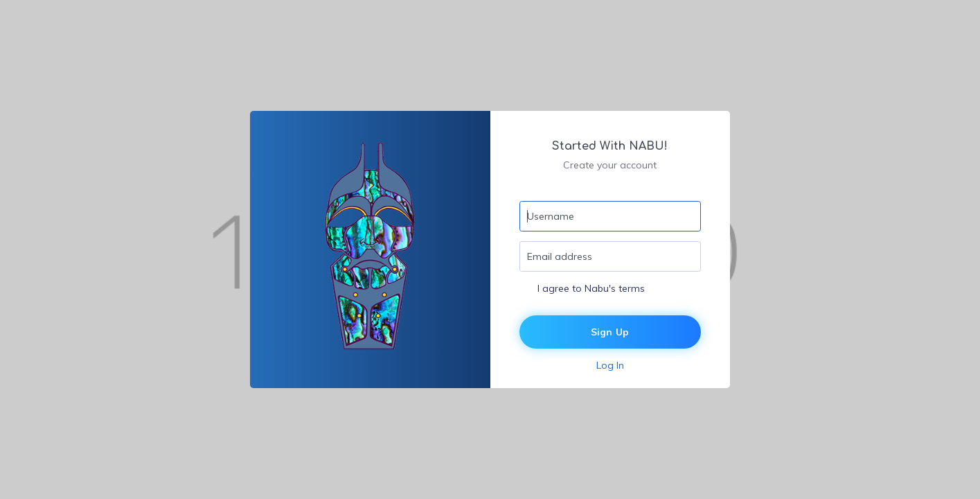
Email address (560, 256)
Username (551, 216)
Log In (610, 365)
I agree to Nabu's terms (591, 288)
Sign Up (610, 332)
